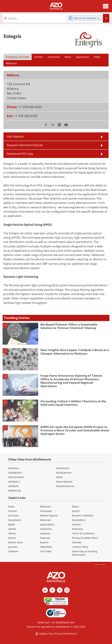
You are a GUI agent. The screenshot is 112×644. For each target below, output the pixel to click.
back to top (101, 564)
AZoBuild (13, 486)
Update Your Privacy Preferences (56, 634)
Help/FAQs (46, 547)
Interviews (46, 511)
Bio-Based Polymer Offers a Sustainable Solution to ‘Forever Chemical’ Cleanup (69, 326)
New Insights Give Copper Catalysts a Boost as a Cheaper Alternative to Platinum (75, 352)
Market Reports (49, 515)
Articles (13, 511)
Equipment (15, 520)
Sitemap (77, 542)
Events (12, 538)
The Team (46, 551)
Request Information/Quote (25, 145)
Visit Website (15, 137)
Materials (46, 520)
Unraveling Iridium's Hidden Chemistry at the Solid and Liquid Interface (73, 403)
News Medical (64, 482)
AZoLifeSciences (65, 486)
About (75, 507)
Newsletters (79, 520)
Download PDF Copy (20, 154)
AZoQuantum (64, 473)
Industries (46, 529)
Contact (76, 524)
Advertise (77, 529)
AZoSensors (63, 468)
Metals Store (15, 542)
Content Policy (80, 547)
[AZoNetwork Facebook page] (52, 590)
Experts (44, 542)
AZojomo (45, 533)
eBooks (12, 529)
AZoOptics (14, 482)
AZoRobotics (15, 473)
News (11, 507)
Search (76, 511)
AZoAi (59, 477)
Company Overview (18, 57)
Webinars (46, 507)
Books (12, 524)
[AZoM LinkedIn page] (45, 590)
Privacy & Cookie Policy (85, 538)
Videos (12, 533)
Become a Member (83, 515)
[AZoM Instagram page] (67, 590)
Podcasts (45, 538)
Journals (13, 547)
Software (13, 551)
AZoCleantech (16, 477)
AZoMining (14, 491)
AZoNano (14, 468)
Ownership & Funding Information (85, 553)
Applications (47, 524)
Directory (14, 515)
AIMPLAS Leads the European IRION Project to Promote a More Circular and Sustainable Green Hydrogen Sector (75, 430)
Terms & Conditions (83, 533)
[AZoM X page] (60, 590)
